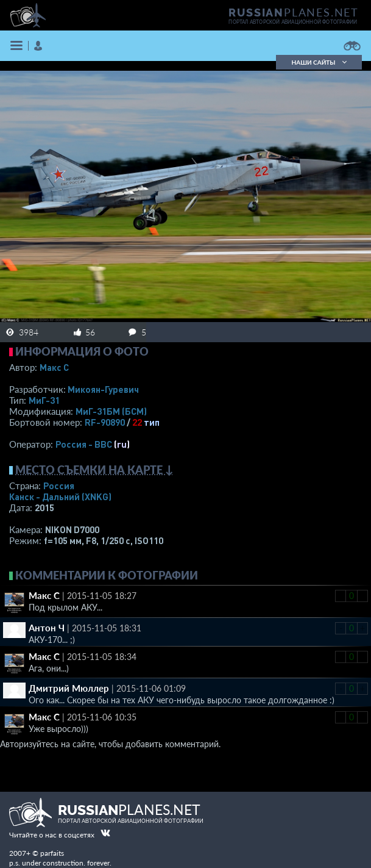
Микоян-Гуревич (103, 389)
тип (152, 422)
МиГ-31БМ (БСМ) (111, 411)
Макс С (54, 367)
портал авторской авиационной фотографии (293, 22)
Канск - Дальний (60, 497)
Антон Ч (47, 628)
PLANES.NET (294, 12)
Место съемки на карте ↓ (94, 470)
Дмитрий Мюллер (69, 688)
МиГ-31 (44, 400)
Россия (59, 486)
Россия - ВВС (84, 444)
